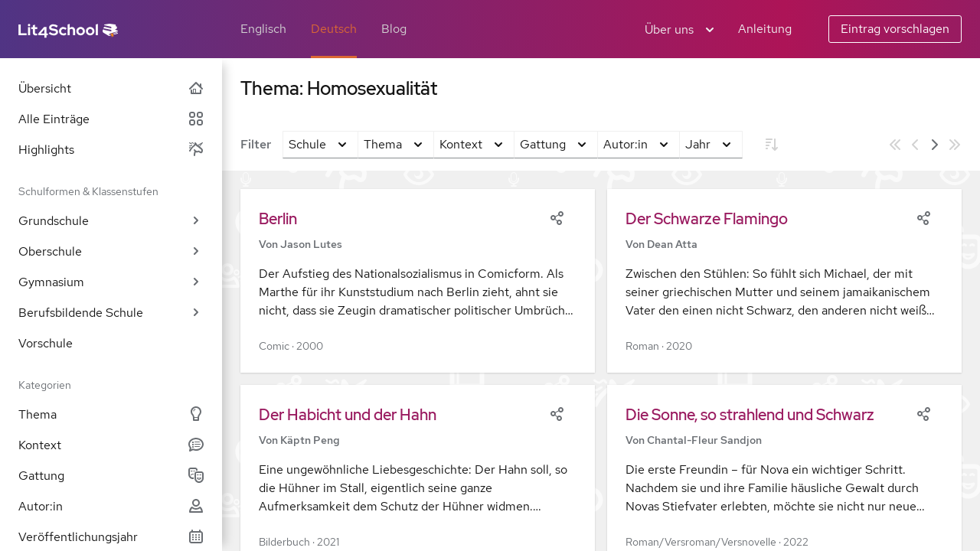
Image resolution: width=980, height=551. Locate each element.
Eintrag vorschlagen (895, 29)
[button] (418, 281)
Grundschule (111, 221)
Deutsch (334, 29)
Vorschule (46, 343)
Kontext (111, 445)
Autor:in (111, 506)
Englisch (263, 29)
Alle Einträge (111, 119)
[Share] (557, 217)
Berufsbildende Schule (111, 313)
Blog (394, 29)
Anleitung (765, 29)
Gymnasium (111, 282)
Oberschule (111, 251)
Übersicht (111, 88)
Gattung (111, 476)
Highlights (111, 150)
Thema (111, 414)
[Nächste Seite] (935, 145)
